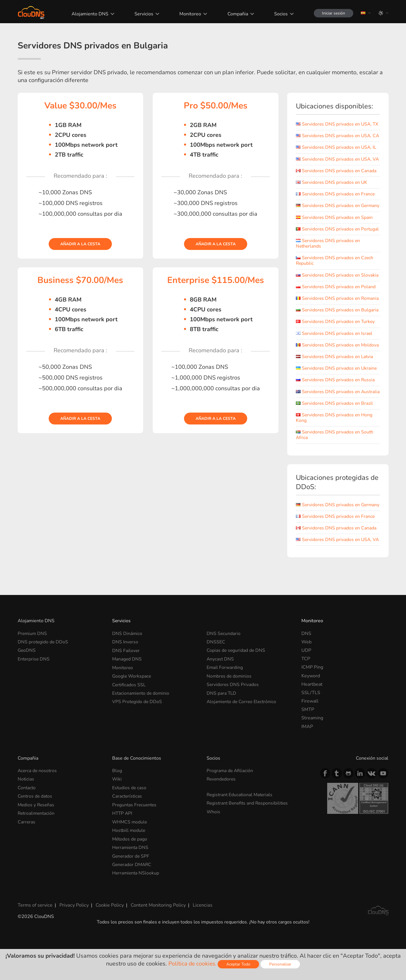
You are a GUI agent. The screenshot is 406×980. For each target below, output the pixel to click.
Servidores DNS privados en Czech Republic (335, 277)
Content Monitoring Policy (156, 943)
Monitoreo (189, 14)
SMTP (308, 749)
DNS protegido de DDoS (43, 681)
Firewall (310, 740)
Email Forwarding (225, 706)
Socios (280, 14)
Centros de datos (35, 835)
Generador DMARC (133, 903)
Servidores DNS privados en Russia (336, 402)
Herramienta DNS (131, 886)
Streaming (312, 757)
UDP (306, 689)
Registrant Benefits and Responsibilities (249, 842)
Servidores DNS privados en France (336, 205)
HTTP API (123, 852)
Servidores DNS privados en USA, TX (338, 124)
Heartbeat (312, 723)
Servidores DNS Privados (233, 723)
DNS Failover (126, 689)
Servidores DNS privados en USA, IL (337, 153)
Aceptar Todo (240, 964)
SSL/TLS (311, 732)
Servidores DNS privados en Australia (328, 416)
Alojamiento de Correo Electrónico (243, 740)
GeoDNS (27, 689)
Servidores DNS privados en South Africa (335, 463)
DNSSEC (216, 681)
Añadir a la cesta (80, 244)
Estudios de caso (130, 827)
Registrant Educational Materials (241, 834)
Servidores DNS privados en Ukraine (337, 391)
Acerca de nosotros (38, 810)
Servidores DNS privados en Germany (328, 220)
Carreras (27, 860)
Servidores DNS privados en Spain (335, 234)
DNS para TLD (222, 732)
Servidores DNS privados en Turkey (336, 344)
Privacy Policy (73, 943)
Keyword (311, 715)
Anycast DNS (221, 698)
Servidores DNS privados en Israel (335, 355)
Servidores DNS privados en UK (332, 193)
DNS (306, 672)
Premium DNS (33, 672)
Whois (214, 850)
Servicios (143, 14)
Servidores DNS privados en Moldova (338, 367)
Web (306, 681)
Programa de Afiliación (230, 810)
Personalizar (281, 964)
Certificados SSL (129, 723)
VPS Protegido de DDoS (138, 740)
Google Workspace (132, 715)
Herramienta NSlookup (136, 911)
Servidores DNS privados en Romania (328, 318)
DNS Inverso (125, 681)
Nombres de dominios (230, 715)
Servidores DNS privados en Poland (336, 303)
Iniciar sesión (333, 13)
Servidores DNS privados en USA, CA (334, 138)
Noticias (26, 818)
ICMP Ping (312, 706)
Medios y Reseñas (37, 843)
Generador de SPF (131, 894)
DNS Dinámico (127, 672)
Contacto (27, 827)
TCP (306, 698)
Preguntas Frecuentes (135, 843)
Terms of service (35, 943)
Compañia (236, 14)
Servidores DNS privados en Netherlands (328, 260)
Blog (117, 810)
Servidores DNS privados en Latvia (335, 379)
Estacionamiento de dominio (142, 732)
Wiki (117, 818)
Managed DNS (127, 698)
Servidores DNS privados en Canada (337, 182)
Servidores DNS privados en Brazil (335, 431)
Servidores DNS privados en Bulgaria (338, 332)
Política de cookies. (192, 964)
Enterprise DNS (34, 698)
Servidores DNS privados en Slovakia (338, 292)
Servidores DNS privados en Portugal (338, 246)
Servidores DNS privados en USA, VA (334, 167)
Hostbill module (129, 869)
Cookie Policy (108, 943)
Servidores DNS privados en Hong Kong (335, 445)
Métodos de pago (130, 877)
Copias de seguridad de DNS (236, 689)
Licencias (200, 943)
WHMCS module (130, 860)
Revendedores (222, 818)
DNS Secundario (224, 672)
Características (128, 835)
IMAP (307, 765)
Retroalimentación (37, 852)
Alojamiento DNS (89, 14)
